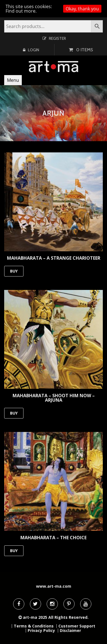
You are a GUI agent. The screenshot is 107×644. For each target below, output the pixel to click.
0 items (85, 50)
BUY (14, 271)
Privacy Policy (41, 631)
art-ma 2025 (35, 617)
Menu (13, 80)
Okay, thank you (82, 9)
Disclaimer (70, 631)
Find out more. (21, 11)
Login (34, 50)
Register (57, 38)
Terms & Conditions (34, 626)
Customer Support (77, 626)
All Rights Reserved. (68, 617)
